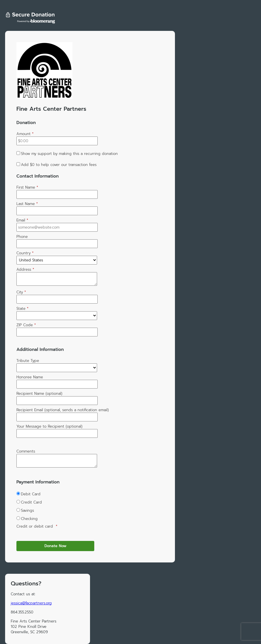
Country (25, 253)
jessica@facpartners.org (31, 603)
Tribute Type (28, 361)
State (23, 309)
